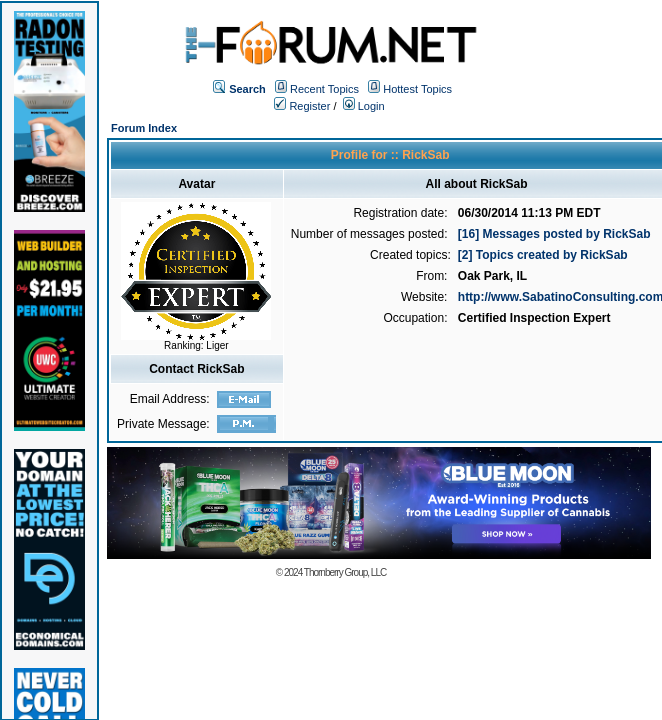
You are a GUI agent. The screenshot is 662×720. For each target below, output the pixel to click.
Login (364, 106)
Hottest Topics (417, 89)
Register (302, 106)
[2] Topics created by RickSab (543, 255)
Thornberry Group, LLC (345, 572)
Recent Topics (324, 89)
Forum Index (144, 128)
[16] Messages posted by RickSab (554, 234)
